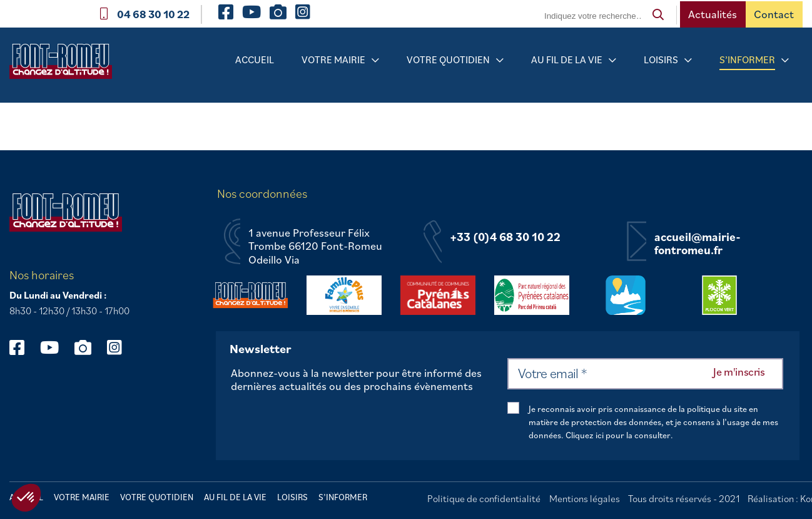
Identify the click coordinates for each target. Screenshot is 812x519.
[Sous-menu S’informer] (785, 60)
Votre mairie (333, 59)
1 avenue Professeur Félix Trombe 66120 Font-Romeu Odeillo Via (315, 246)
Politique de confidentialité (484, 498)
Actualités (713, 14)
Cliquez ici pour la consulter (618, 435)
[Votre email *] (645, 374)
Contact (774, 14)
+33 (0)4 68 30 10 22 (505, 237)
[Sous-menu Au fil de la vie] (612, 60)
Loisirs (661, 59)
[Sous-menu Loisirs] (688, 60)
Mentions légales (585, 498)
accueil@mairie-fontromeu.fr (698, 244)
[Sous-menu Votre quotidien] (500, 60)
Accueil (255, 59)
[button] (26, 498)
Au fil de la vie (567, 59)
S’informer (747, 59)
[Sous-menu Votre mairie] (375, 60)
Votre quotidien (448, 59)
